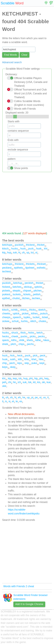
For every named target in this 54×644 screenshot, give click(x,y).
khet (34, 359)
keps (5, 367)
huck (23, 249)
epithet (6, 298)
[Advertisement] (27, 202)
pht (31, 378)
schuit (15, 321)
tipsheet (30, 268)
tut (32, 252)
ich (19, 382)
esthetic (41, 268)
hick (12, 356)
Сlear (24, 55)
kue (49, 382)
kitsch (5, 249)
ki (19, 252)
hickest (6, 287)
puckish (19, 245)
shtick (23, 310)
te (17, 401)
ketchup (18, 283)
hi (15, 397)
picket (25, 314)
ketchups (7, 245)
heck (20, 356)
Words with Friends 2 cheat (19, 586)
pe (36, 397)
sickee (6, 321)
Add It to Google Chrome (29, 604)
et (13, 401)
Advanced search (12, 62)
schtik (14, 310)
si (9, 401)
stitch (33, 321)
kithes (34, 314)
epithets (18, 268)
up (28, 252)
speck (5, 340)
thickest (30, 245)
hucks (15, 249)
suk (15, 252)
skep (13, 367)
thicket (41, 245)
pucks (24, 336)
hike (41, 359)
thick (23, 333)
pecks (41, 336)
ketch (40, 333)
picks (33, 336)
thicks (32, 310)
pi (32, 397)
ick (20, 378)
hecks (5, 336)
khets (30, 340)
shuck (15, 333)
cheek (15, 336)
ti (3, 401)
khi (46, 249)
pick (35, 356)
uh (23, 252)
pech (12, 363)
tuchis (24, 321)
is (6, 401)
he (24, 397)
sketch (42, 310)
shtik (22, 340)
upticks (38, 287)
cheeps (6, 317)
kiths (14, 340)
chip (4, 363)
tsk (30, 382)
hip (36, 378)
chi (10, 382)
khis (27, 359)
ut (36, 252)
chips (22, 344)
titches (26, 298)
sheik (5, 344)
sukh (13, 359)
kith (20, 359)
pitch (13, 344)
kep (15, 378)
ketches (17, 287)
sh (11, 397)
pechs (30, 344)
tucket (36, 317)
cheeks (6, 314)
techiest (7, 271)
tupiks (27, 317)
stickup (28, 287)
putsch (44, 314)
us (44, 397)
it (48, 397)
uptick (16, 314)
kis (39, 382)
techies (36, 298)
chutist (16, 298)
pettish (37, 294)
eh (19, 397)
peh (4, 382)
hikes (46, 340)
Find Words (11, 55)
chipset (27, 291)
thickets (30, 264)
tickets (27, 294)
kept (42, 363)
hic (14, 382)
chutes (42, 321)
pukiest (6, 294)
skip (27, 363)
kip (4, 252)
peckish (29, 283)
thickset (41, 264)
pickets (6, 291)
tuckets (17, 294)
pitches (38, 291)
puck (31, 249)
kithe (38, 340)
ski (43, 382)
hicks (31, 333)
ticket (45, 317)
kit (34, 382)
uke (4, 386)
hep (46, 378)
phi (41, 378)
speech (17, 317)
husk (39, 249)
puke (34, 363)
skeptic (16, 291)
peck (43, 356)
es (21, 401)
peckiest (7, 268)
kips (20, 363)
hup (9, 252)
